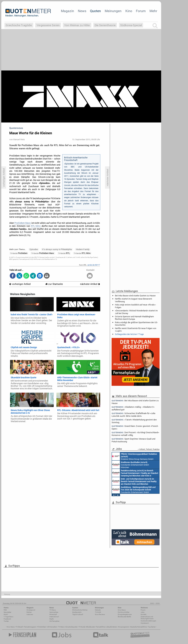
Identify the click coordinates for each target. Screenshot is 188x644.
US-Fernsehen (54, 621)
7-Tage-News (8, 617)
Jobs (143, 612)
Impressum (145, 623)
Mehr (153, 11)
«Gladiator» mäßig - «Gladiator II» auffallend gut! (133, 408)
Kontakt (143, 614)
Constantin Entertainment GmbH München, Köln (135, 473)
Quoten (95, 11)
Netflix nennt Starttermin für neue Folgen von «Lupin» (136, 329)
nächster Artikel (90, 284)
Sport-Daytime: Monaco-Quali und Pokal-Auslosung (133, 440)
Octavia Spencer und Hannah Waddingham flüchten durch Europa (134, 318)
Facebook (7, 619)
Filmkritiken (42, 627)
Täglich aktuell (78, 614)
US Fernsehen (52, 627)
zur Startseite (54, 284)
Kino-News (122, 610)
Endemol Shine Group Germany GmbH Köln (135, 456)
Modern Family (83, 249)
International (54, 617)
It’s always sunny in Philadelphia (57, 249)
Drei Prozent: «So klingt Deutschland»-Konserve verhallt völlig (135, 434)
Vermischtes (54, 612)
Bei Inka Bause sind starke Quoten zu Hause (135, 296)
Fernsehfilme (101, 627)
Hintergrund (31, 610)
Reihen (29, 612)
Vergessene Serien (48, 25)
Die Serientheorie (105, 25)
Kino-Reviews (100, 614)
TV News (61, 627)
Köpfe (51, 619)
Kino (129, 11)
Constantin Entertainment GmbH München (130, 465)
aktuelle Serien (112, 627)
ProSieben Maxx (23, 223)
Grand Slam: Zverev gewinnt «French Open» (135, 427)
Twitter (6, 621)
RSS (5, 610)
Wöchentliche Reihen (80, 610)
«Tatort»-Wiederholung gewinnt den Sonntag (134, 421)
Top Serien (152, 627)
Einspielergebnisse (125, 614)
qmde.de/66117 (94, 265)
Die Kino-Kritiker (124, 612)
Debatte (98, 610)
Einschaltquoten (72, 627)
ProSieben (19, 253)
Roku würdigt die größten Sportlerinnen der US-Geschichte (136, 324)
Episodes (34, 249)
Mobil (6, 614)
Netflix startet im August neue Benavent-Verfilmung (134, 300)
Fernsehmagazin (30, 627)
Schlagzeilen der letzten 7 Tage (129, 334)
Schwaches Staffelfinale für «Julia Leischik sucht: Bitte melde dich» (133, 415)
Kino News (11, 627)
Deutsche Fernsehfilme (139, 627)
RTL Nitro (36, 226)
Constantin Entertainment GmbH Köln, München (134, 481)
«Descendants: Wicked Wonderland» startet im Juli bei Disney (136, 312)
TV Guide (82, 627)
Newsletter (7, 612)
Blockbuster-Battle (124, 617)
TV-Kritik (98, 612)
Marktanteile (77, 612)
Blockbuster (91, 627)
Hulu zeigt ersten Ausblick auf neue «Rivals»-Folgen (135, 306)
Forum (141, 11)
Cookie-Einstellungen (148, 621)
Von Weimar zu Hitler (77, 25)
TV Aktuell (19, 627)
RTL (64, 253)
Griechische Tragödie (19, 25)
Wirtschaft (53, 614)
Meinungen (113, 11)
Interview (30, 614)
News (82, 11)
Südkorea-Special (131, 25)
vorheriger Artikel (20, 284)
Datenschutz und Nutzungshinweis (147, 618)
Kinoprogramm (124, 627)
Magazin (67, 11)
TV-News (53, 610)
